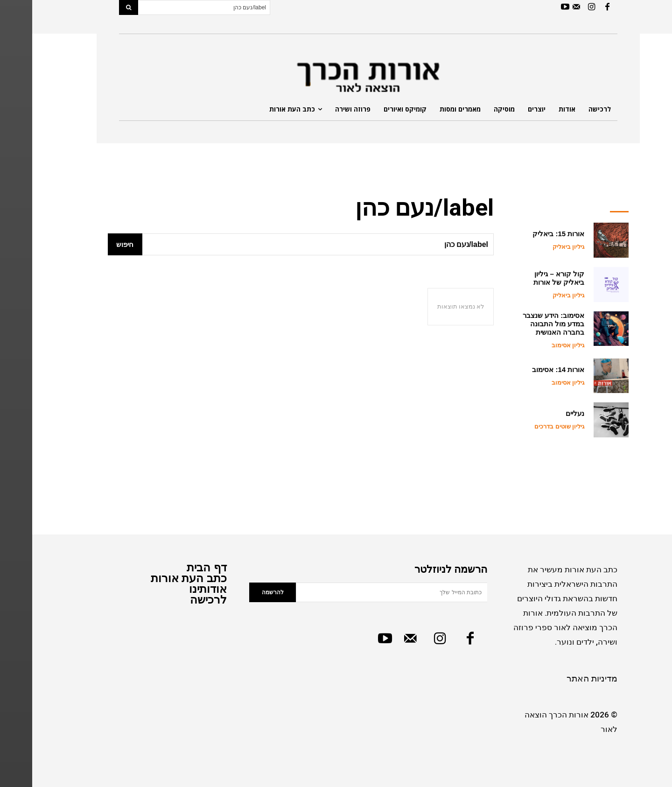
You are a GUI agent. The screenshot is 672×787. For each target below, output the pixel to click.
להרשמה (241, 592)
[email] (359, 592)
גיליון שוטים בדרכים (527, 426)
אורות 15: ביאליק (526, 234)
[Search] (96, 7)
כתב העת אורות (157, 578)
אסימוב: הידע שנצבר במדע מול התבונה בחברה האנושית (521, 324)
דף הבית (175, 567)
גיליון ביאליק (536, 247)
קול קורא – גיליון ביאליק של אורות (527, 278)
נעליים (543, 413)
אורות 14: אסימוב (526, 369)
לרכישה (176, 600)
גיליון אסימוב (536, 345)
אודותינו (176, 589)
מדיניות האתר (560, 678)
